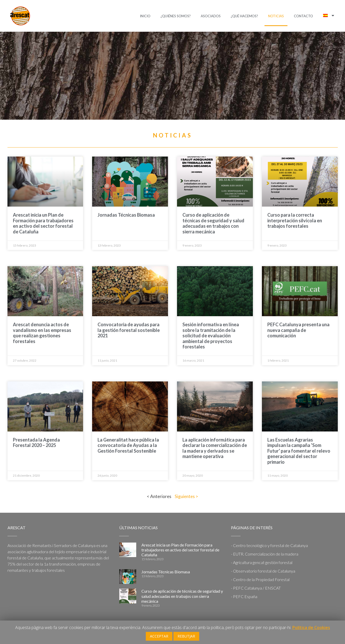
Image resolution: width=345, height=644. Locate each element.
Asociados (211, 16)
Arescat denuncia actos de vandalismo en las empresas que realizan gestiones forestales (42, 333)
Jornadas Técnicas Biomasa (126, 215)
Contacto (303, 16)
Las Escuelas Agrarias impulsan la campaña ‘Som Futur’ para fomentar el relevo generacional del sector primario (299, 451)
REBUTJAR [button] (186, 636)
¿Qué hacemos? (244, 16)
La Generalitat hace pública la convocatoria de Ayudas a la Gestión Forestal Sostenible (128, 445)
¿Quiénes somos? (176, 16)
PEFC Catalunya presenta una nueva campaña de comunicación (298, 330)
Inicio (145, 16)
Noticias (276, 16)
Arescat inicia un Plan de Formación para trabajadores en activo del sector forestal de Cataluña (43, 223)
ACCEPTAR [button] (159, 636)
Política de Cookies (311, 627)
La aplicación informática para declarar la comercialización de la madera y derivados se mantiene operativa (215, 448)
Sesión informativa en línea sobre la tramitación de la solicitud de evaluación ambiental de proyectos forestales (211, 336)
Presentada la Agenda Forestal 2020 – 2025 (36, 443)
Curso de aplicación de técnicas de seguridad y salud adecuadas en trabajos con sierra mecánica (213, 223)
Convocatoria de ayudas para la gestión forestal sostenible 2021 (129, 330)
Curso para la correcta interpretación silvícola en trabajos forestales (295, 220)
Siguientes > (186, 496)
